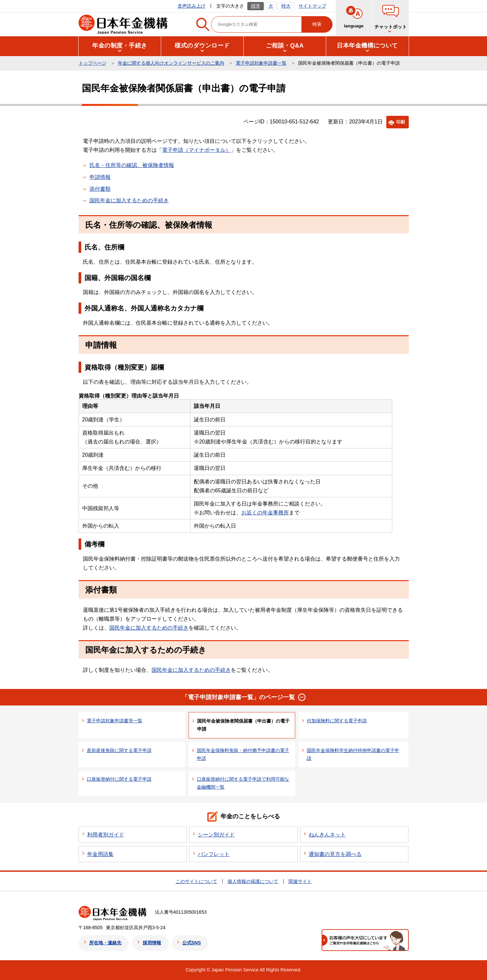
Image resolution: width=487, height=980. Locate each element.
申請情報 (100, 177)
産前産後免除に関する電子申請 (119, 750)
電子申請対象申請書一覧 (261, 63)
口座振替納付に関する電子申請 (119, 779)
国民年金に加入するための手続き (129, 200)
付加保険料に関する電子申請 (337, 721)
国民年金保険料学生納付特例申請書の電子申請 (353, 754)
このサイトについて (196, 881)
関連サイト (300, 881)
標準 (256, 6)
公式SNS (192, 943)
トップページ (92, 63)
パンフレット (214, 854)
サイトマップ (312, 6)
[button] (120, 46)
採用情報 (152, 943)
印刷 (400, 122)
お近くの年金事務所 (265, 513)
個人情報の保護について (253, 881)
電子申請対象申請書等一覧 (115, 721)
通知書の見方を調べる (335, 854)
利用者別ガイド (106, 835)
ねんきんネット (327, 835)
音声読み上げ (191, 6)
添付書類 (100, 189)
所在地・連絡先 (105, 943)
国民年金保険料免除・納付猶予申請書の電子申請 (243, 754)
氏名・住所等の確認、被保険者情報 (132, 165)
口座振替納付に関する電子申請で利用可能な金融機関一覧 (243, 783)
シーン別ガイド (216, 835)
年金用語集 (100, 854)
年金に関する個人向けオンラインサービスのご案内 (171, 63)
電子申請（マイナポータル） (196, 150)
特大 (286, 6)
